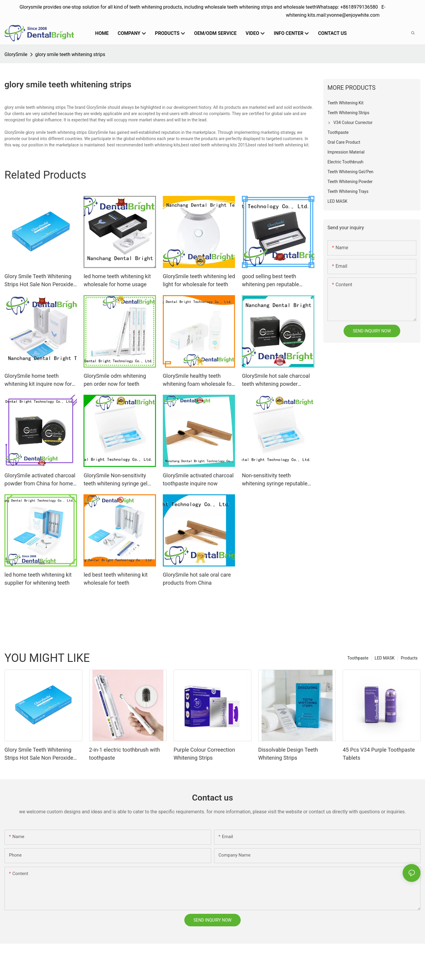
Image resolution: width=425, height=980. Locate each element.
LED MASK (385, 658)
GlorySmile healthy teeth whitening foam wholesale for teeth (198, 380)
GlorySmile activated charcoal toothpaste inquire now (198, 479)
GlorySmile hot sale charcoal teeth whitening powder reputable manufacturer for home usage (276, 380)
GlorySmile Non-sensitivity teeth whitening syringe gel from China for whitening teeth (115, 480)
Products (409, 658)
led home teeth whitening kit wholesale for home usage (117, 280)
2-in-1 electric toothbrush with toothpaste (125, 754)
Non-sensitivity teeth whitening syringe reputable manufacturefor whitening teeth (275, 480)
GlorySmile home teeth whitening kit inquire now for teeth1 (38, 380)
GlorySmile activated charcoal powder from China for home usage (40, 480)
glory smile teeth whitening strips (70, 54)
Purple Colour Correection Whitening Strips (204, 754)
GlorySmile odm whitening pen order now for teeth (115, 380)
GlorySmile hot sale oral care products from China (197, 579)
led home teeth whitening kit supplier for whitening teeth (38, 579)
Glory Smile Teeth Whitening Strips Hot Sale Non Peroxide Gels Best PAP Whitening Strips (39, 281)
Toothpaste (358, 658)
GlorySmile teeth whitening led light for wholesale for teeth (199, 280)
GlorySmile (16, 54)
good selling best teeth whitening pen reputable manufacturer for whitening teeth (274, 281)
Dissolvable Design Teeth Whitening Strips (288, 754)
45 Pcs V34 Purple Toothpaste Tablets (379, 754)
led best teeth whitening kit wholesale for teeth (116, 579)
